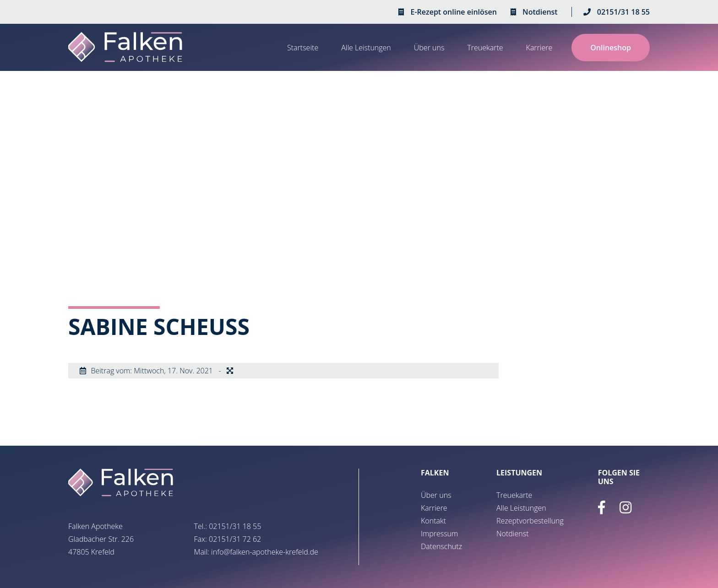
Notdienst (540, 12)
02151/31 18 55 (623, 12)
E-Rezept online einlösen (453, 12)
